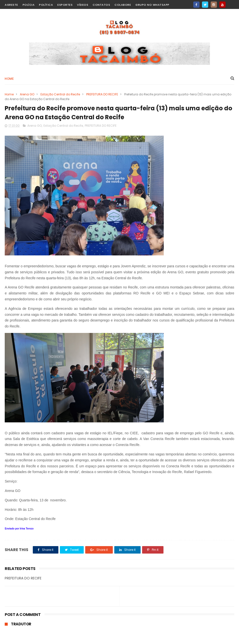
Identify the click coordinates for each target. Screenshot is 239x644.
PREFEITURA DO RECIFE (102, 94)
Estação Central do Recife (60, 94)
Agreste (11, 5)
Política (46, 5)
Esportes (65, 5)
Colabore (123, 5)
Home (9, 79)
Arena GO (27, 94)
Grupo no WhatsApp (152, 5)
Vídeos (83, 5)
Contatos (101, 5)
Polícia (29, 5)
